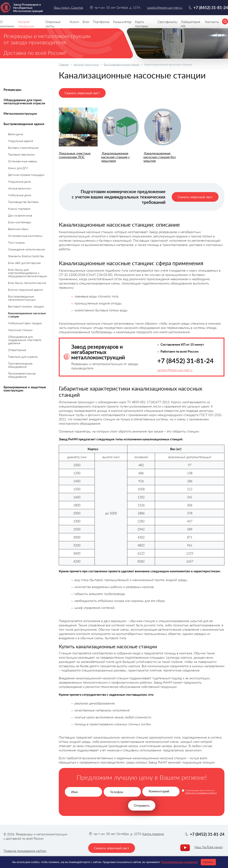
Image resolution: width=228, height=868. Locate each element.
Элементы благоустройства (26, 256)
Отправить (142, 805)
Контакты (212, 22)
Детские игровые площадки (26, 175)
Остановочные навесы (23, 161)
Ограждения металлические (26, 249)
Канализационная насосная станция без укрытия (160, 157)
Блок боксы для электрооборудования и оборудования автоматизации (28, 273)
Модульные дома (19, 181)
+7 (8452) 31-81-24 (185, 361)
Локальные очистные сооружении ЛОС (75, 155)
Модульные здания (21, 141)
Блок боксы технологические (27, 283)
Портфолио (101, 22)
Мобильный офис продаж (25, 323)
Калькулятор (122, 22)
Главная (64, 64)
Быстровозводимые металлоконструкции (22, 298)
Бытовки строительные (23, 148)
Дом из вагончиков (20, 215)
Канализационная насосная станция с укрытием (116, 157)
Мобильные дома (20, 195)
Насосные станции (20, 330)
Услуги (74, 22)
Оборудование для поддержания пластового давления (25, 340)
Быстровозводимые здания (121, 64)
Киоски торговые (19, 209)
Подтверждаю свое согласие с (201, 792)
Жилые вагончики (20, 188)
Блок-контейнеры (20, 222)
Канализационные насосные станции (27, 315)
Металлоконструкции (20, 113)
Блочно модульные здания (25, 290)
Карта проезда (153, 834)
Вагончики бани (18, 229)
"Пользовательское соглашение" (179, 862)
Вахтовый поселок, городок (26, 306)
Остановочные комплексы (25, 236)
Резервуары (12, 90)
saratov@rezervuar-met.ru (175, 370)
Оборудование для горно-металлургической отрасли (24, 101)
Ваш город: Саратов (68, 7)
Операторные (17, 350)
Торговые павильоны (21, 154)
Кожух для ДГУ (18, 168)
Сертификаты (167, 22)
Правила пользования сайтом (25, 851)
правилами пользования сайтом (201, 793)
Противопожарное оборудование (20, 365)
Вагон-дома (15, 134)
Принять (208, 862)
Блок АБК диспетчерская (24, 263)
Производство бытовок (23, 202)
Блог (86, 22)
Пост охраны (16, 242)
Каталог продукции (86, 64)
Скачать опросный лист (82, 93)
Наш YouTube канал (208, 847)
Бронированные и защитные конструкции (25, 389)
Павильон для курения (23, 357)
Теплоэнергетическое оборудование (22, 375)
